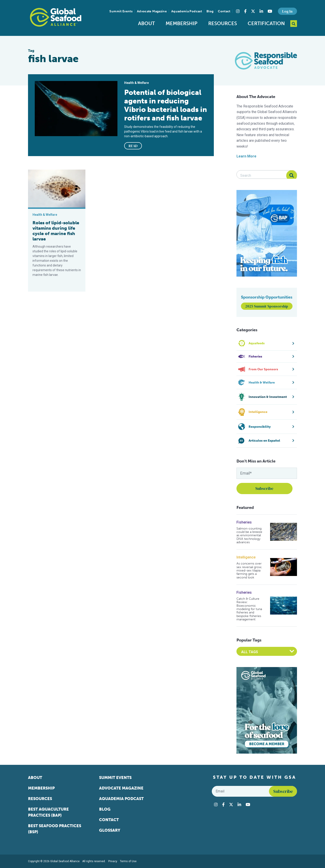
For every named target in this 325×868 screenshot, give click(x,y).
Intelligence (246, 557)
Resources (223, 23)
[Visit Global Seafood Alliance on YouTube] (270, 11)
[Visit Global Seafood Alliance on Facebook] (245, 11)
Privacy (113, 861)
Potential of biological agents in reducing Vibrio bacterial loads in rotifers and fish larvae (166, 105)
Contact (224, 11)
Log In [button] (287, 11)
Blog (210, 11)
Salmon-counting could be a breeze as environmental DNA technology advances (249, 535)
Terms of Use (128, 861)
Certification (266, 23)
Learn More (246, 156)
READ (133, 146)
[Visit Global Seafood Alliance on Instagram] (238, 11)
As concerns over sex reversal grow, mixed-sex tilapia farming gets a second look (249, 570)
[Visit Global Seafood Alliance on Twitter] (253, 11)
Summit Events (121, 11)
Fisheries (244, 522)
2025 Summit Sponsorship (267, 306)
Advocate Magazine (152, 11)
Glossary (110, 830)
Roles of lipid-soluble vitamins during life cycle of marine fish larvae (56, 231)
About (146, 23)
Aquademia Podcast (187, 11)
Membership (182, 23)
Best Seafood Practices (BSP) (55, 829)
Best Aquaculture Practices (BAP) (48, 812)
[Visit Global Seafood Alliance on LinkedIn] (261, 11)
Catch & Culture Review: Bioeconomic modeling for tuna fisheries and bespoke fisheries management (249, 609)
